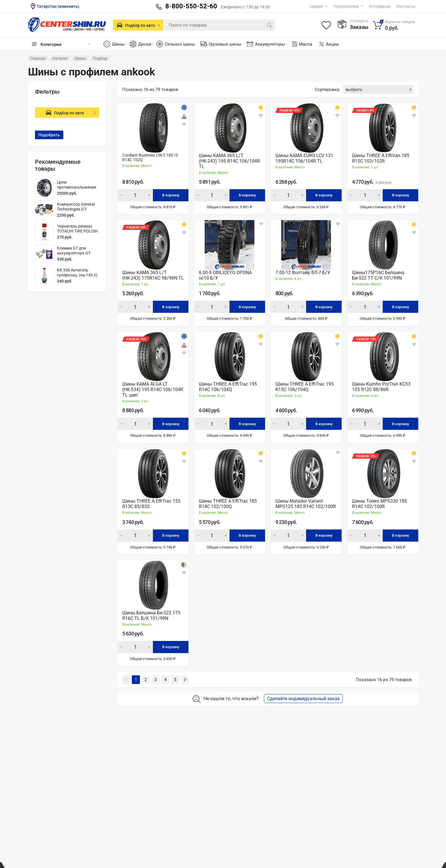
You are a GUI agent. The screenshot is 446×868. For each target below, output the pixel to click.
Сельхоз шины (180, 44)
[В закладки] (184, 124)
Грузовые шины (225, 44)
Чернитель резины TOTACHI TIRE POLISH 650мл (77, 231)
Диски (146, 44)
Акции (332, 44)
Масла (302, 44)
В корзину (171, 195)
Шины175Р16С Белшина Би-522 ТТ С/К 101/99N (378, 275)
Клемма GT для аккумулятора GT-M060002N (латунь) (76, 253)
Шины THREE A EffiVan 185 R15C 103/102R (381, 158)
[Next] (185, 680)
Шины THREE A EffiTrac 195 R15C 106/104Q (305, 387)
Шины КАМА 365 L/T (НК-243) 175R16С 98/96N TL (153, 275)
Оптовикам (380, 6)
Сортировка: (327, 90)
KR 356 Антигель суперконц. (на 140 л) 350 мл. (77, 275)
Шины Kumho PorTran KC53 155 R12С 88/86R (381, 387)
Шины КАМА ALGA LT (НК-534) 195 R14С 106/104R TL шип (153, 390)
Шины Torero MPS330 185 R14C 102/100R (380, 504)
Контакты (406, 6)
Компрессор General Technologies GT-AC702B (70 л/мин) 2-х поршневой (78, 212)
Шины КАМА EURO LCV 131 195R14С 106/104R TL (304, 158)
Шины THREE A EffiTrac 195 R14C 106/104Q (228, 387)
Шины (120, 44)
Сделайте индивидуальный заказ (303, 699)
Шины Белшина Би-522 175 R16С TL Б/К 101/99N (151, 616)
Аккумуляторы (271, 44)
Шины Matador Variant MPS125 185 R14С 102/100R (306, 504)
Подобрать (49, 135)
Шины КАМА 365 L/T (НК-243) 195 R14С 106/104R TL (229, 161)
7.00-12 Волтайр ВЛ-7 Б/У (303, 273)
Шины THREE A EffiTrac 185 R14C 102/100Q (228, 504)
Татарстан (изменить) (58, 6)
